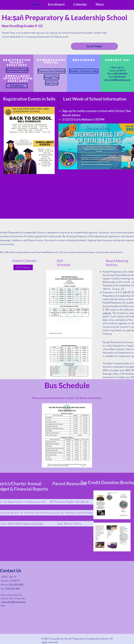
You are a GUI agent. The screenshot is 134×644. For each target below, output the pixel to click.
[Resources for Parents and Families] (70, 513)
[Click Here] (23, 267)
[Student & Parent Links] (84, 71)
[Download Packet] (17, 70)
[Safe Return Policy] (70, 524)
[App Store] (52, 83)
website (107, 313)
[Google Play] (51, 77)
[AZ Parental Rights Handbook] (70, 502)
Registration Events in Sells (29, 99)
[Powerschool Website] (52, 71)
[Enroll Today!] (94, 46)
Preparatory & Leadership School (75, 17)
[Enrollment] (17, 86)
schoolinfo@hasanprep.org (117, 80)
